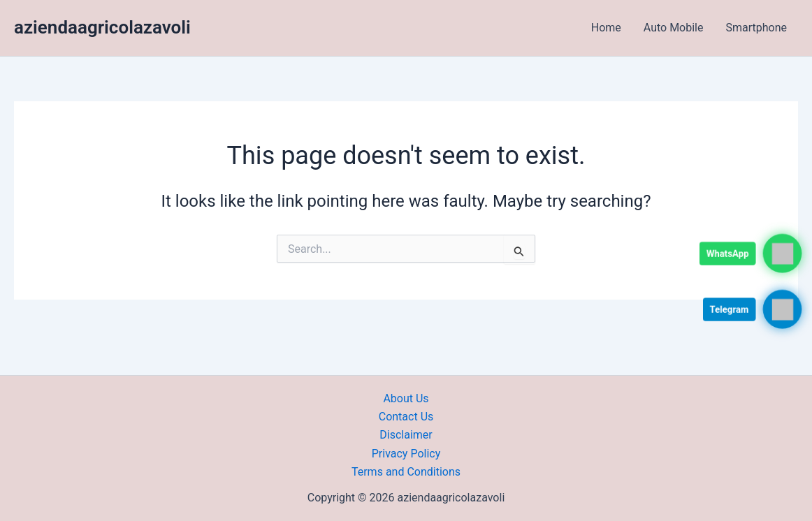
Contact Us (406, 417)
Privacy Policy (406, 454)
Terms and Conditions (406, 472)
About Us (406, 398)
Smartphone (756, 28)
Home (606, 28)
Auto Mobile (674, 28)
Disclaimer (406, 435)
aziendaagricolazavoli (102, 27)
